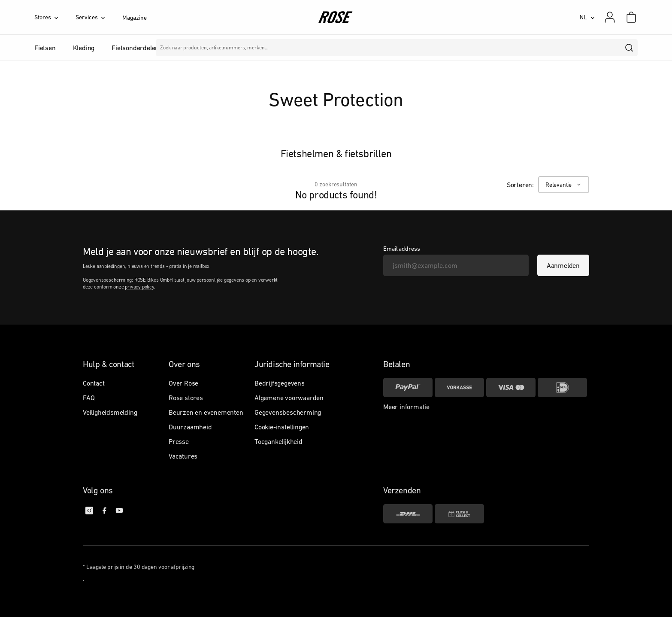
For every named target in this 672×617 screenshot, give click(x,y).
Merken (282, 48)
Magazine (134, 18)
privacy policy (139, 287)
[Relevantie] (564, 185)
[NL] (587, 17)
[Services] (99, 17)
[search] (630, 48)
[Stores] (55, 17)
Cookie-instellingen (282, 427)
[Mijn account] (610, 17)
